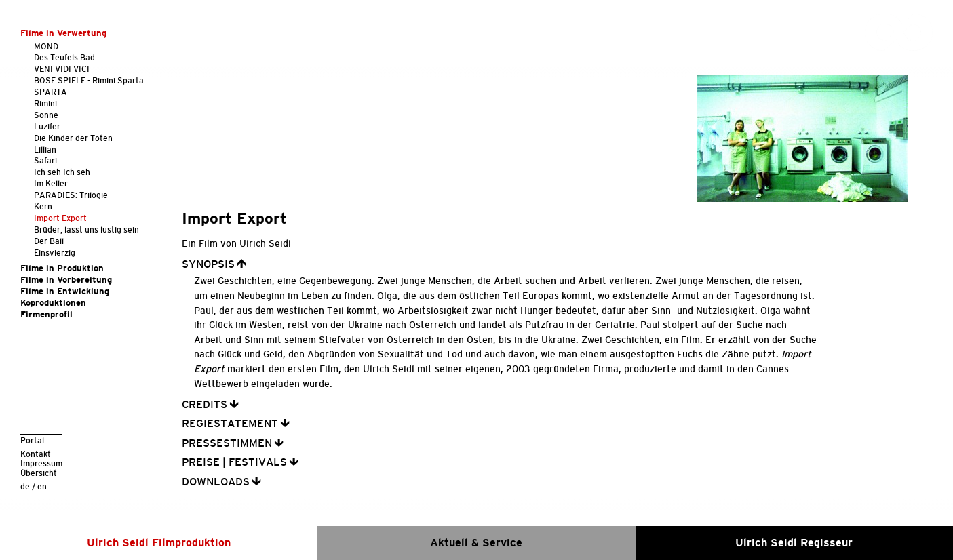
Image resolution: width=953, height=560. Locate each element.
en (42, 486)
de (25, 486)
